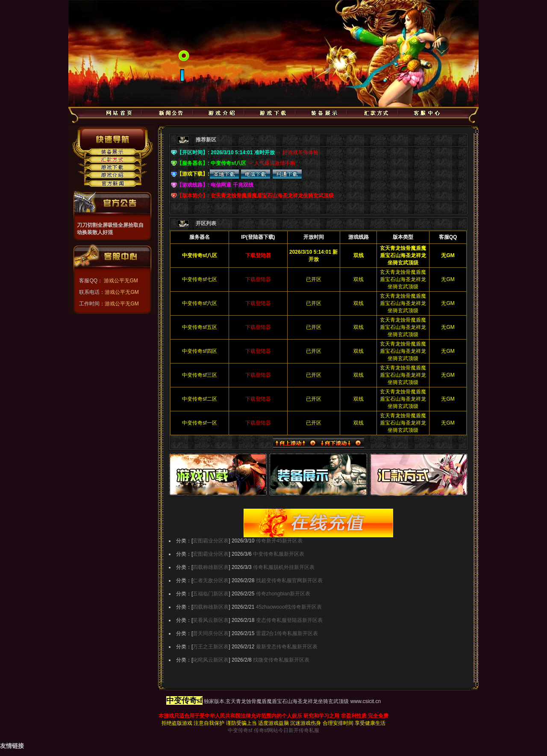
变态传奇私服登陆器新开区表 (289, 620)
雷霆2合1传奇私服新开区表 (287, 633)
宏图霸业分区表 (211, 541)
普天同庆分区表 (211, 633)
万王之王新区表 (211, 647)
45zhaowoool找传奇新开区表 (289, 607)
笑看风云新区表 (211, 620)
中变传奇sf (240, 730)
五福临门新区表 (211, 594)
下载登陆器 (258, 279)
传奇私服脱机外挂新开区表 (284, 567)
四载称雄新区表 (211, 567)
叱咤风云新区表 (211, 660)
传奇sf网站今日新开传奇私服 (287, 730)
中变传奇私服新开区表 (279, 554)
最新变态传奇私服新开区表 (287, 647)
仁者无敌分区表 (211, 580)
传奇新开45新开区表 (279, 541)
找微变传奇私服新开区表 (281, 660)
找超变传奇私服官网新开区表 (289, 580)
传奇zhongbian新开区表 (283, 594)
